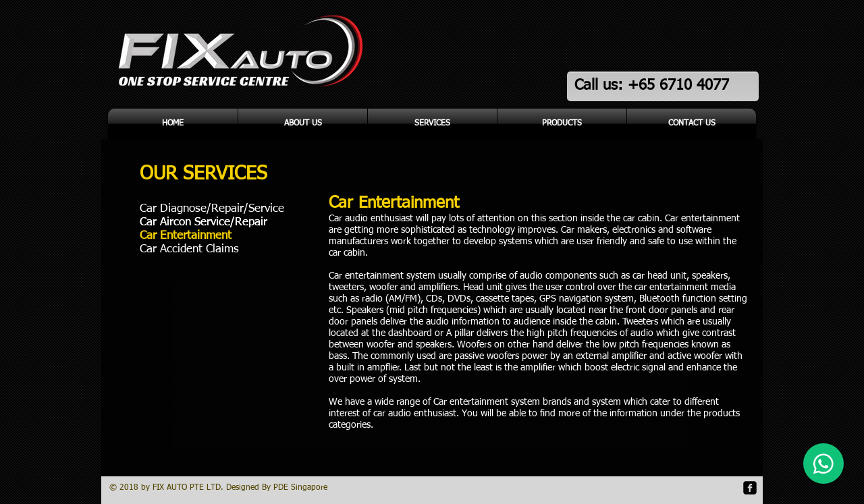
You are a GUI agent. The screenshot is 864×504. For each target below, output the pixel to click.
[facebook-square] (750, 488)
